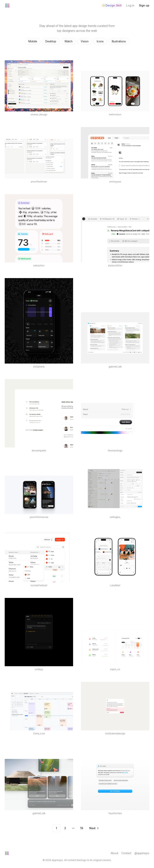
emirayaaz (115, 182)
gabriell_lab (115, 367)
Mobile (33, 41)
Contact (126, 853)
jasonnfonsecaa (39, 517)
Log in (130, 5)
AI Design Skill (112, 5)
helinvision (115, 114)
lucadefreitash (39, 585)
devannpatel (39, 450)
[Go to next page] (94, 828)
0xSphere (39, 367)
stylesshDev (115, 265)
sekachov (39, 265)
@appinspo (142, 853)
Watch (68, 41)
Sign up (144, 5)
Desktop (51, 41)
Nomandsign (115, 450)
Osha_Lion (39, 733)
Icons (100, 41)
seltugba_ (115, 517)
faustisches (115, 813)
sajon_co (115, 669)
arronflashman (39, 182)
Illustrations (119, 41)
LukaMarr (115, 585)
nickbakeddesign (115, 733)
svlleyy (39, 669)
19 (82, 828)
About (114, 853)
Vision (85, 41)
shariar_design (39, 114)
